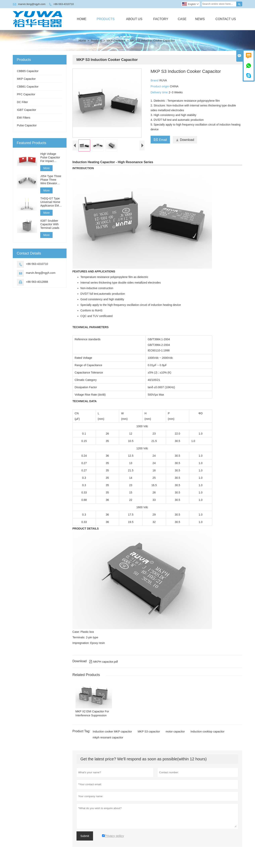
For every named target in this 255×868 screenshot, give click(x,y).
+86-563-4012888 (37, 282)
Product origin (160, 86)
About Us (134, 19)
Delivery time (160, 92)
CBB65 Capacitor (28, 71)
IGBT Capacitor (26, 110)
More (46, 168)
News (200, 19)
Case (182, 19)
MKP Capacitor (116, 41)
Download (185, 140)
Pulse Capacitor (27, 125)
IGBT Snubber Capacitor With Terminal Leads (50, 224)
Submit (85, 839)
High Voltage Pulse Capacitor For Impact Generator (50, 158)
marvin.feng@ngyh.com (32, 4)
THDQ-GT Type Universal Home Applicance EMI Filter (50, 202)
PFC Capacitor (26, 94)
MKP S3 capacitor (149, 735)
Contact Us (226, 19)
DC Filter (22, 102)
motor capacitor (175, 735)
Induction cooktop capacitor (207, 735)
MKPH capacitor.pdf (103, 665)
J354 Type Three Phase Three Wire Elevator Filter (51, 180)
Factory (161, 19)
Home (82, 19)
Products (106, 19)
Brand (155, 80)
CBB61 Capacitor (28, 87)
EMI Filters (24, 118)
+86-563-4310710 (63, 4)
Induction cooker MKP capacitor (112, 735)
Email (160, 139)
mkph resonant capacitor (108, 741)
